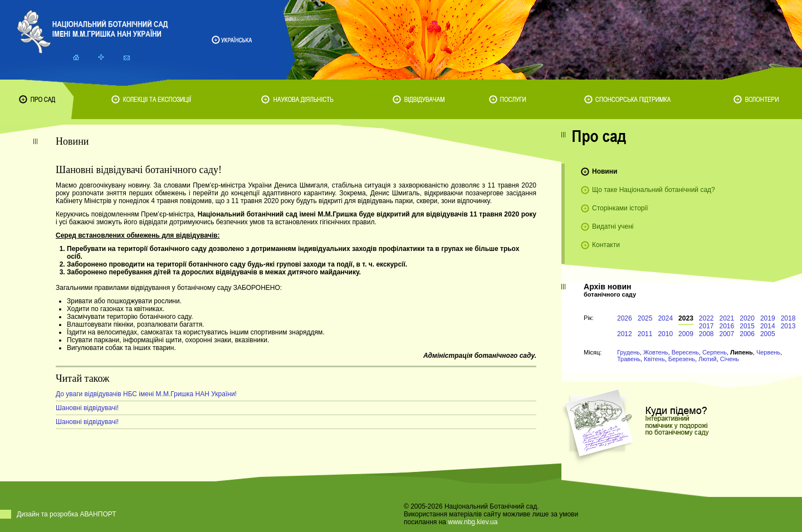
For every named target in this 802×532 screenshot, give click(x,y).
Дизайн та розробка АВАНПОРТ (67, 514)
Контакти (606, 245)
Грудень (629, 352)
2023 (686, 318)
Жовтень (656, 352)
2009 (686, 334)
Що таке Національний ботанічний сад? (654, 190)
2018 (788, 318)
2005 (768, 334)
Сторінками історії (620, 208)
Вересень (685, 352)
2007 (727, 334)
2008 (706, 334)
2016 (727, 326)
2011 (645, 334)
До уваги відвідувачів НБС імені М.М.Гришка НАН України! (146, 394)
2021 (727, 318)
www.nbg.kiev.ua (473, 522)
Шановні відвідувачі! (87, 408)
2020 (747, 318)
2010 (665, 334)
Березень (682, 359)
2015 (747, 326)
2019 (768, 318)
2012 (625, 334)
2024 (665, 318)
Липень (742, 352)
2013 (788, 326)
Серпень (715, 352)
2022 (706, 318)
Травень (629, 359)
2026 (625, 318)
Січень (730, 359)
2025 (645, 318)
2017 (706, 326)
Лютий (708, 359)
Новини (605, 171)
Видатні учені (613, 226)
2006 (747, 334)
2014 (768, 326)
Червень (768, 352)
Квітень (654, 359)
